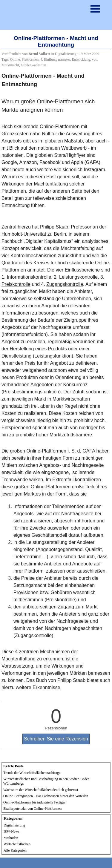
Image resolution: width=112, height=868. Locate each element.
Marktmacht (10, 65)
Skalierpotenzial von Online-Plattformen (32, 809)
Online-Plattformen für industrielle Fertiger (34, 802)
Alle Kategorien (15, 850)
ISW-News (11, 832)
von (95, 59)
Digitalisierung (14, 825)
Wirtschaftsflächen (17, 844)
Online (15, 59)
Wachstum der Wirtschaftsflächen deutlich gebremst (41, 790)
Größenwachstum (34, 65)
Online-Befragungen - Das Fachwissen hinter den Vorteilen (46, 796)
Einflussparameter (57, 59)
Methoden (11, 838)
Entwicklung (81, 59)
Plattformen (30, 59)
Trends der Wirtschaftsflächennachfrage (32, 773)
